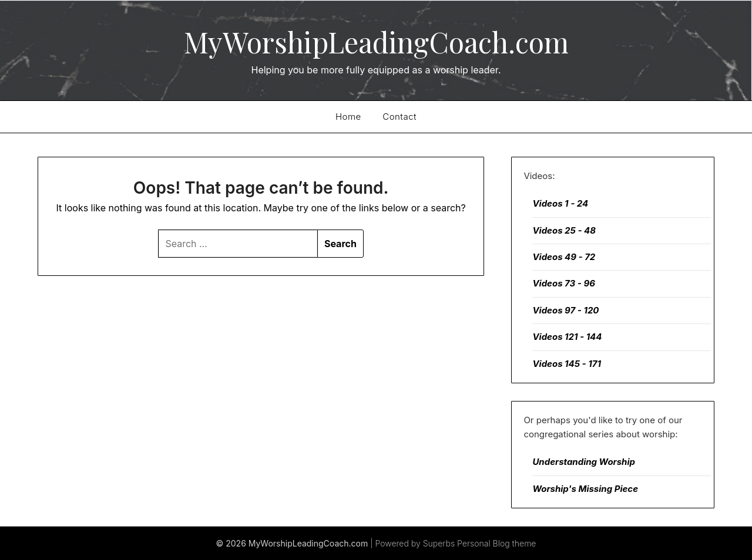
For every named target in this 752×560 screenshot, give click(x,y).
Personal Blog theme (496, 543)
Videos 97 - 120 (565, 310)
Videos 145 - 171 (566, 364)
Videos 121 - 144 (567, 337)
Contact (399, 117)
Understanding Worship (584, 462)
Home (348, 117)
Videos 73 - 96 (564, 283)
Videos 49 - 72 (564, 257)
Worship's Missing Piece (585, 489)
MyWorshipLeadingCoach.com (376, 42)
